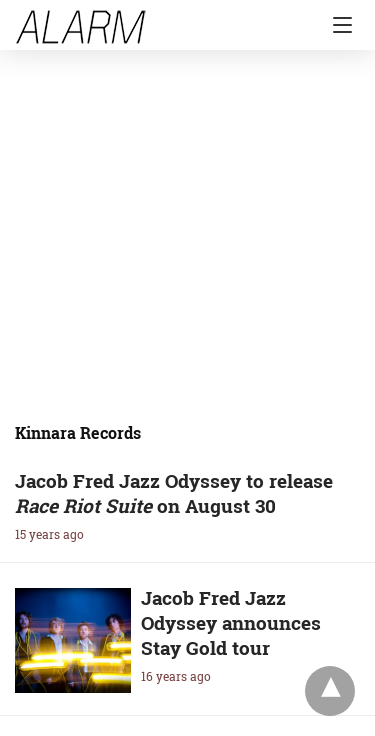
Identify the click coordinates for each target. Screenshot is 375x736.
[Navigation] (337, 25)
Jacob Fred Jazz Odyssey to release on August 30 (174, 493)
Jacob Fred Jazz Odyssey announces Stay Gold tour (231, 622)
